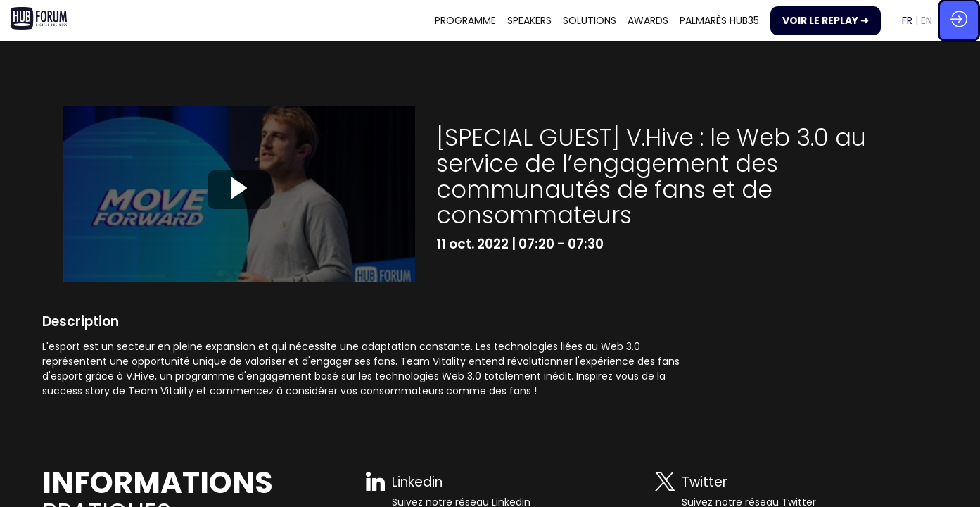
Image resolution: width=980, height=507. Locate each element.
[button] (826, 21)
